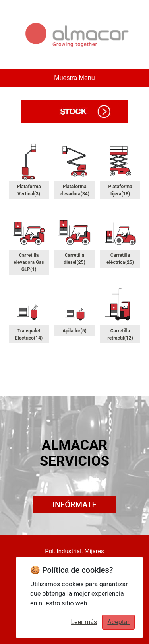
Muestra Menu (74, 78)
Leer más (84, 622)
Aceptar (118, 622)
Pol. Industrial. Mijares (74, 551)
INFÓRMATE (74, 505)
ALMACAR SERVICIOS (74, 453)
